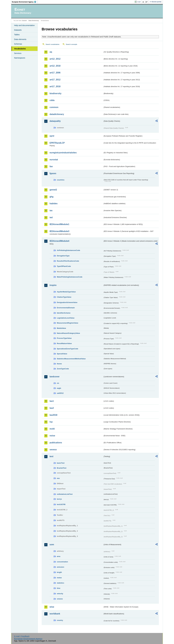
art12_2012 (55, 59)
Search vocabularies (52, 44)
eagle (59, 388)
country (60, 620)
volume (60, 599)
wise (52, 607)
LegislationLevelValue (66, 318)
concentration (62, 562)
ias (51, 210)
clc (58, 383)
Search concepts (71, 44)
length (59, 572)
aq (51, 52)
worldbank (55, 614)
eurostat (54, 160)
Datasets (18, 30)
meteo (59, 578)
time (59, 588)
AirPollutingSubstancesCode (68, 250)
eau (58, 478)
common (54, 107)
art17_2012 (55, 80)
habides (54, 204)
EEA (25, 2)
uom (52, 545)
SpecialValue (62, 354)
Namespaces (20, 58)
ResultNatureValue (64, 343)
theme (59, 364)
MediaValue (61, 328)
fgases (53, 173)
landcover (55, 377)
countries (61, 180)
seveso (53, 450)
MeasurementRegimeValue (67, 323)
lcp (51, 422)
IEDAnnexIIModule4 (59, 241)
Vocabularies (20, 49)
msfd (52, 429)
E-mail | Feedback (22, 636)
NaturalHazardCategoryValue (68, 333)
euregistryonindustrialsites (63, 153)
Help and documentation (24, 25)
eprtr (52, 136)
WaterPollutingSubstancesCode (70, 277)
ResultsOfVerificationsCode (68, 261)
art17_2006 (55, 73)
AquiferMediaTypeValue (66, 292)
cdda (52, 100)
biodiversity (55, 93)
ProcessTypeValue (64, 338)
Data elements (20, 39)
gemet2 (53, 190)
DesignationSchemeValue (67, 302)
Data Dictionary (34, 21)
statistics (60, 583)
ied (51, 217)
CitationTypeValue (64, 297)
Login (139, 2)
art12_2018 (55, 66)
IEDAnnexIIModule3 (59, 231)
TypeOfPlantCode (64, 266)
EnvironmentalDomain (66, 308)
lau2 (52, 408)
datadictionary (57, 114)
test (51, 456)
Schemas (18, 44)
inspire (53, 285)
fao (51, 166)
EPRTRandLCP (57, 143)
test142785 (61, 504)
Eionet (24, 21)
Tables (17, 35)
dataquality (55, 121)
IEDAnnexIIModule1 (59, 224)
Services (18, 53)
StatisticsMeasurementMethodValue (71, 359)
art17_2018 (55, 86)
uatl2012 (60, 393)
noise (52, 436)
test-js (59, 499)
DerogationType (63, 256)
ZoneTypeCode (63, 369)
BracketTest (62, 468)
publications (56, 443)
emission (60, 567)
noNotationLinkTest (65, 494)
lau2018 (53, 415)
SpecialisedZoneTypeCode (67, 349)
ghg (51, 197)
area (59, 556)
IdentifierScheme (64, 313)
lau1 (52, 401)
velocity (60, 594)
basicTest (61, 463)
